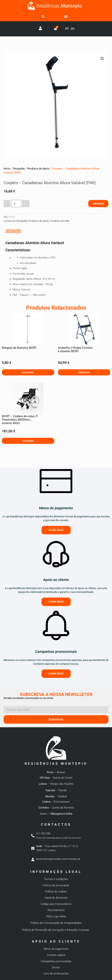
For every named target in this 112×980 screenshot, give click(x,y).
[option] (73, 29)
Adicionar (98, 204)
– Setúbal (56, 796)
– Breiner (56, 772)
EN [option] (73, 29)
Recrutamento (56, 910)
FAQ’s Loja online (56, 916)
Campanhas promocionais (56, 961)
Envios (56, 967)
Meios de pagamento (56, 949)
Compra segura (56, 955)
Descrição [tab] (14, 232)
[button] (43, 17)
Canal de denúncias (56, 898)
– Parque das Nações (56, 784)
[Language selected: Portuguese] (71, 29)
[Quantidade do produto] (16, 204)
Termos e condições (56, 879)
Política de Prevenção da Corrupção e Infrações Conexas (56, 930)
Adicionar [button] (28, 372)
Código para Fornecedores (56, 904)
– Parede (56, 790)
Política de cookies (56, 892)
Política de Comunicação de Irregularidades (56, 923)
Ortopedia (19, 169)
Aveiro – (56, 814)
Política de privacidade (56, 885)
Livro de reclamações (56, 974)
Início (7, 169)
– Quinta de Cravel (56, 778)
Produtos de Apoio (38, 169)
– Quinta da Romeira (56, 808)
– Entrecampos (56, 802)
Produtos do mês (60, 221)
